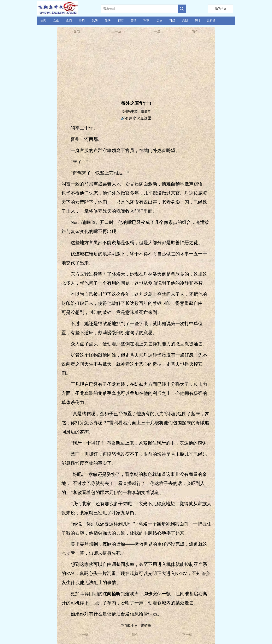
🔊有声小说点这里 (136, 118)
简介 (195, 31)
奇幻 (82, 21)
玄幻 (69, 21)
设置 (77, 31)
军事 (146, 21)
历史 (159, 21)
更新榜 (211, 21)
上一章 (116, 31)
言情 (134, 21)
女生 (56, 21)
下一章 (156, 31)
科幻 (172, 21)
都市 (121, 21)
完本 (198, 21)
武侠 (95, 21)
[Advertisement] (136, 68)
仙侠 (108, 21)
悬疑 (185, 21)
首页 (43, 21)
